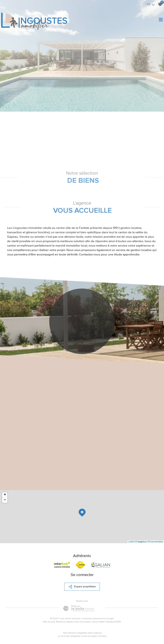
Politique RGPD (113, 622)
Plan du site (49, 622)
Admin (102, 622)
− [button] (5, 500)
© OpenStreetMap (156, 542)
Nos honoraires (83, 622)
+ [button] (5, 495)
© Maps (141, 542)
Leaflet (131, 542)
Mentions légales (65, 622)
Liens (95, 622)
